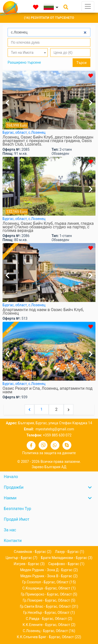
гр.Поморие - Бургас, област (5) (49, 600)
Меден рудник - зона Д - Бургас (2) (49, 570)
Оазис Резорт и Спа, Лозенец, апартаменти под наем (47, 390)
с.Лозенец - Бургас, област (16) (49, 631)
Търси (81, 63)
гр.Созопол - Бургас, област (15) (49, 582)
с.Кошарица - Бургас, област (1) (49, 588)
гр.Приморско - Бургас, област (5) (49, 594)
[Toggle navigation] (88, 6)
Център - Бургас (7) (21, 558)
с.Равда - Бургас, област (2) (49, 619)
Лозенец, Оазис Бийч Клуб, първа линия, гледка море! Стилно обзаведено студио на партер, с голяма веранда (48, 227)
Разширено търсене (24, 62)
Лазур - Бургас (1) (69, 552)
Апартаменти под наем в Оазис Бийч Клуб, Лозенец (43, 312)
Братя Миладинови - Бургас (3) (67, 558)
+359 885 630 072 (57, 435)
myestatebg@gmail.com (54, 429)
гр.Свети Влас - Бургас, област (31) (49, 606)
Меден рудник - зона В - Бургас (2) (49, 576)
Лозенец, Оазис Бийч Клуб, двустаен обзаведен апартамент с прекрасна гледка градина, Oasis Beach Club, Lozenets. (48, 141)
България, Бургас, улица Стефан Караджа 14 (55, 423)
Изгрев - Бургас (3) (29, 564)
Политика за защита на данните (49, 453)
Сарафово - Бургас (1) (66, 564)
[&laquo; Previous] (29, 409)
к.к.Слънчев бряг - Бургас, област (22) (49, 637)
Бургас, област (15, 132)
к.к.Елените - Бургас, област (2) (49, 625)
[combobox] (28, 53)
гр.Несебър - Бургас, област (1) (49, 613)
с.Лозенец (37, 132)
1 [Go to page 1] (42, 409)
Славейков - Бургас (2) (33, 552)
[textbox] (28, 53)
